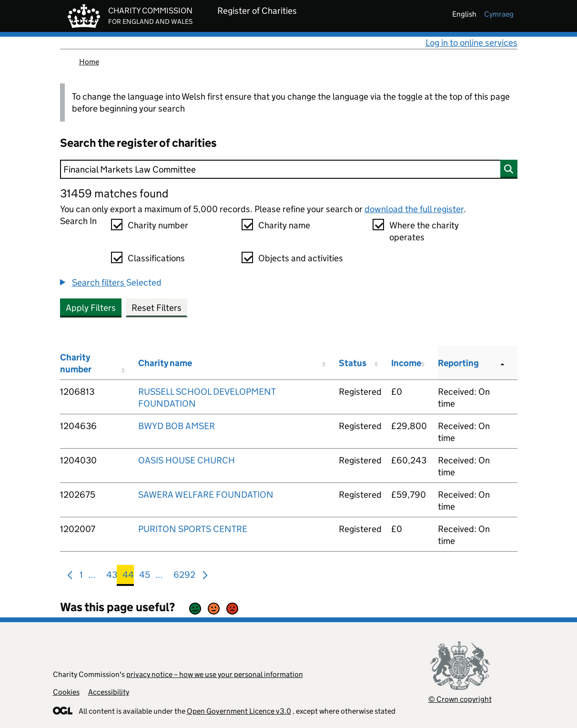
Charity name (284, 225)
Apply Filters (91, 308)
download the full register (414, 209)
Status (353, 363)
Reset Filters (157, 308)
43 (112, 577)
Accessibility (109, 692)
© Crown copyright (460, 699)
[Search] (289, 169)
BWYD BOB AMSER (177, 426)
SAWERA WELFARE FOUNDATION (206, 495)
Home (89, 62)
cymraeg (499, 14)
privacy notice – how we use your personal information (215, 674)
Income (406, 363)
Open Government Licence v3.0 (239, 711)
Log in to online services (471, 43)
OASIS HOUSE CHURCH (187, 460)
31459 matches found (114, 193)
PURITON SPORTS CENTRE (193, 529)
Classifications (156, 258)
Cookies (66, 692)
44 (128, 577)
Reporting (458, 363)
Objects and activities (301, 258)
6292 (184, 577)
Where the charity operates (424, 231)
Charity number (158, 225)
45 (145, 577)
